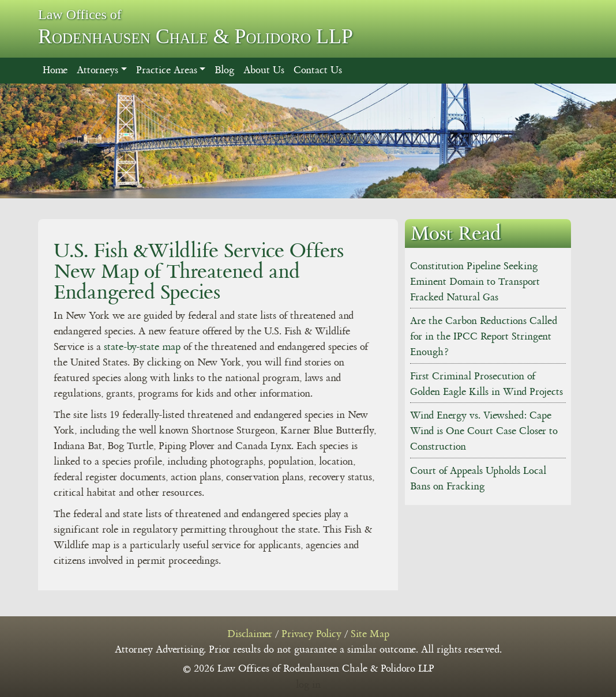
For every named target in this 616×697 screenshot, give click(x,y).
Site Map (370, 634)
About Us (264, 70)
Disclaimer (250, 634)
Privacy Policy (311, 634)
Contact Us (318, 70)
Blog (224, 70)
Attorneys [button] (97, 70)
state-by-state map (142, 347)
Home (55, 70)
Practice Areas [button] (167, 70)
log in (308, 685)
